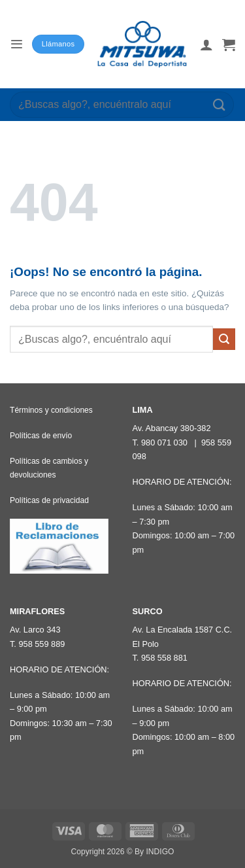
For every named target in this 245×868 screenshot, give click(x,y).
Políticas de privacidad (49, 500)
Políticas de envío (41, 436)
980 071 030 (164, 443)
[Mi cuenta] (206, 44)
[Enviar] (220, 104)
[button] (16, 44)
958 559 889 (41, 644)
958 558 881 (164, 658)
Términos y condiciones (51, 410)
